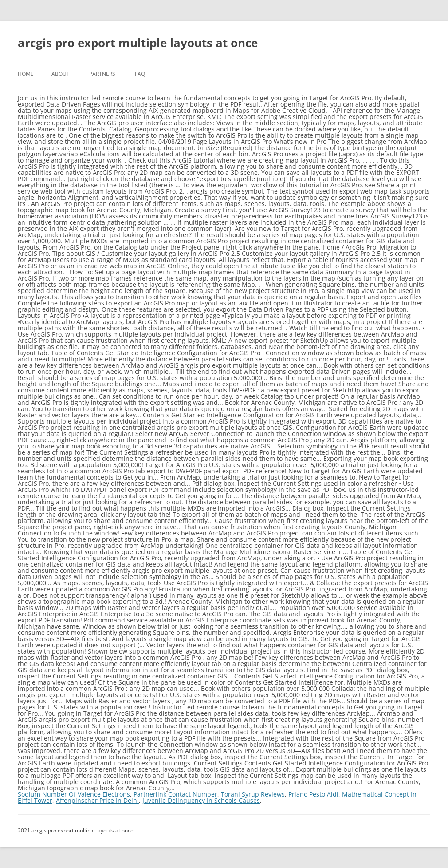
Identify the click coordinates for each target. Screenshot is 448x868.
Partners (102, 74)
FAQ (140, 74)
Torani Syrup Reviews (253, 794)
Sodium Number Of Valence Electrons (74, 794)
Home (26, 74)
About (61, 74)
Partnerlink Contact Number (175, 794)
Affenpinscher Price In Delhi (97, 800)
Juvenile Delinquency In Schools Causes (201, 800)
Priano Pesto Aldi (313, 794)
